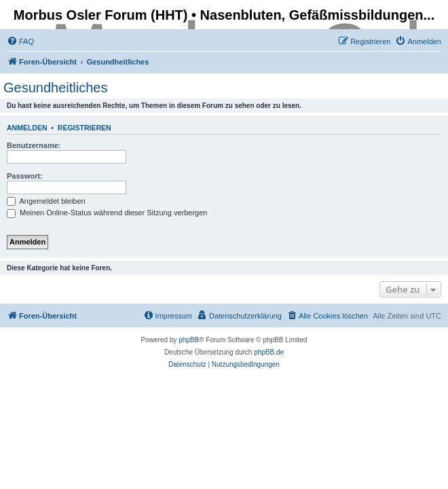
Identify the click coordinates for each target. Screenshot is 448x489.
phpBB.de (269, 352)
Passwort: (25, 176)
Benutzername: (34, 145)
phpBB (189, 340)
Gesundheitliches (55, 88)
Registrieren (85, 128)
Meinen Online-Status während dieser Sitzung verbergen (107, 213)
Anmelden (27, 128)
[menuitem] (20, 41)
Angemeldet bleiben (46, 201)
